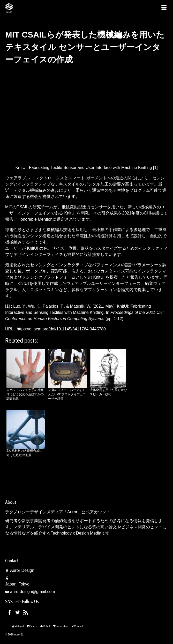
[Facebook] (10, 612)
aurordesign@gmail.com (30, 592)
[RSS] (26, 612)
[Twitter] (18, 612)
